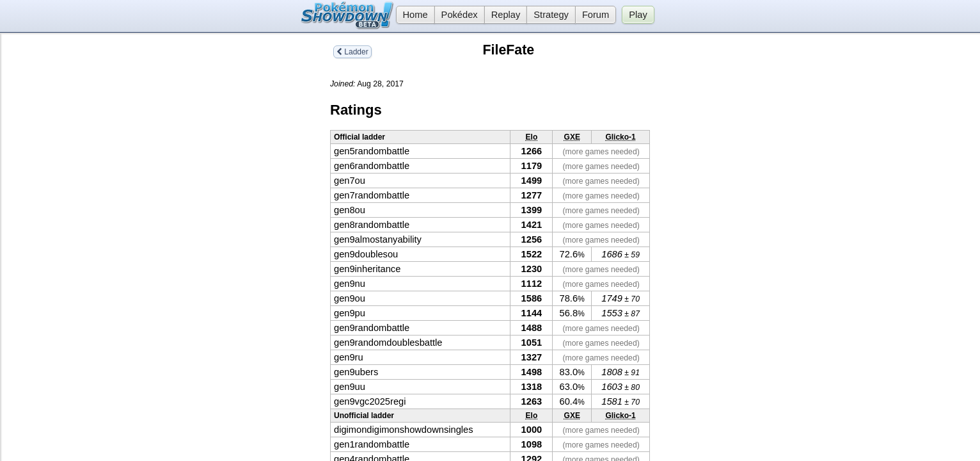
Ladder (352, 52)
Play (638, 15)
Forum (596, 15)
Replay (506, 15)
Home (412, 15)
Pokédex (460, 15)
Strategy (551, 15)
